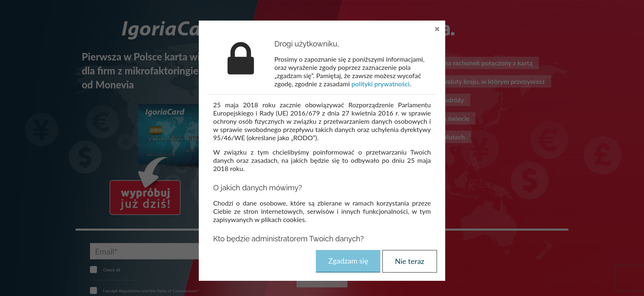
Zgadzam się (348, 261)
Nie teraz (410, 261)
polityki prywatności (381, 84)
